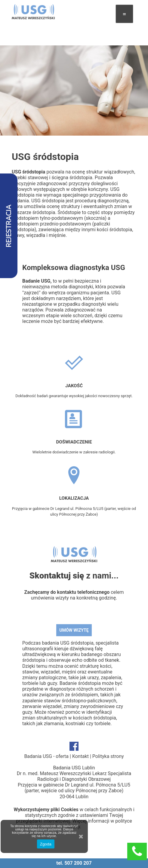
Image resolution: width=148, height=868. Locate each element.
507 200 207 (78, 863)
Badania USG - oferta (46, 756)
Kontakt (80, 756)
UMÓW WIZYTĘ (74, 630)
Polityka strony (108, 756)
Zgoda (46, 844)
